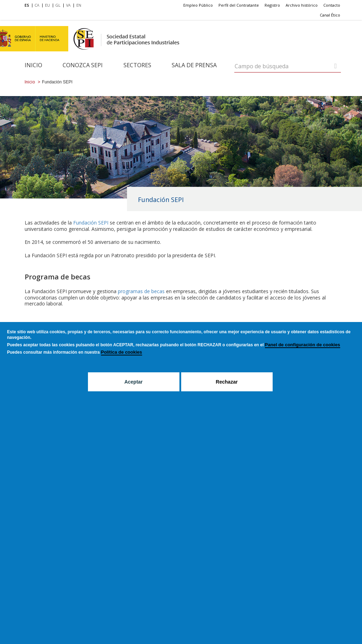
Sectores (137, 65)
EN (79, 5)
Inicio (33, 65)
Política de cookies (122, 352)
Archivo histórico (302, 5)
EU (47, 5)
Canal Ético (330, 15)
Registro (272, 5)
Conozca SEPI (83, 65)
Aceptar (133, 382)
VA (68, 5)
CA (37, 5)
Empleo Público (198, 5)
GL (58, 5)
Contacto (332, 5)
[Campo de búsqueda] (335, 66)
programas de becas (142, 291)
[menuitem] (28, 6)
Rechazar (227, 382)
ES (27, 5)
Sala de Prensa (194, 65)
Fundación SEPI (91, 223)
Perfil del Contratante (239, 5)
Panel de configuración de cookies (303, 345)
